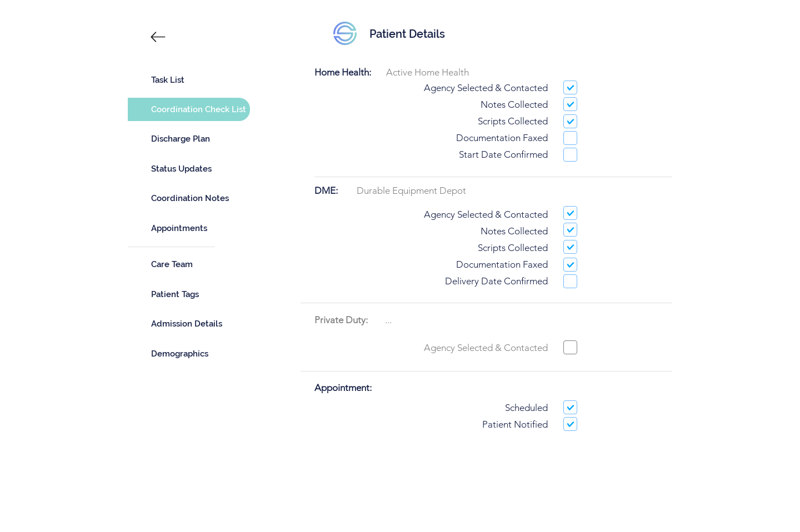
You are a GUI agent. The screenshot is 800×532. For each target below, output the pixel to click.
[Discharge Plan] (189, 139)
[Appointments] (189, 228)
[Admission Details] (189, 324)
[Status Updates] (189, 169)
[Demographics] (189, 354)
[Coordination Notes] (189, 198)
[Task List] (189, 80)
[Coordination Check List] (189, 109)
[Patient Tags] (189, 294)
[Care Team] (189, 264)
